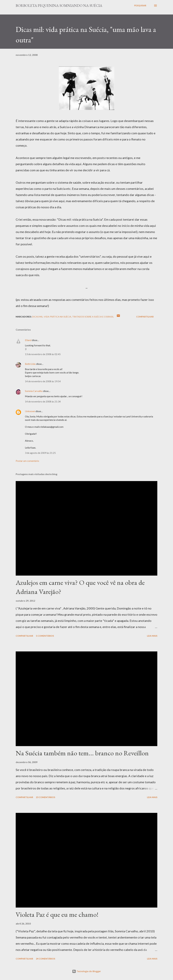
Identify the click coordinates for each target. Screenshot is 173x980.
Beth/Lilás (30, 364)
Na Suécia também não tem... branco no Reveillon (82, 753)
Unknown (30, 411)
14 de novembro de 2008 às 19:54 (43, 381)
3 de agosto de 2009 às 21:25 (40, 453)
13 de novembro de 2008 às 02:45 (43, 354)
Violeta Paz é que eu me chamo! (57, 914)
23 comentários (45, 797)
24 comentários (45, 959)
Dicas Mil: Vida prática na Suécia (52, 317)
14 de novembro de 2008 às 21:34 (43, 401)
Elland (28, 340)
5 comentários (45, 636)
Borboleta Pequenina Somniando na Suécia (59, 5)
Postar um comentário (27, 461)
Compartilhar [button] (145, 317)
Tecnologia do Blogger (86, 971)
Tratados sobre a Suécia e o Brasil (93, 317)
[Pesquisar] (140, 6)
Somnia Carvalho (34, 391)
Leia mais (152, 636)
